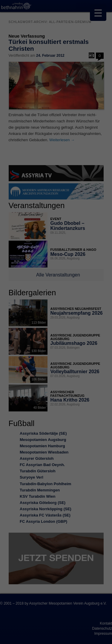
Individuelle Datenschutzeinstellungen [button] (56, 401)
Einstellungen (45, 315)
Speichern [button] (56, 372)
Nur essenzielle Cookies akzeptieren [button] (56, 385)
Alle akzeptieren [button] (56, 354)
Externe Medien (85, 334)
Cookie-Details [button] (30, 417)
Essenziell (18, 334)
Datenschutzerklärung (25, 309)
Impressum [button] (85, 417)
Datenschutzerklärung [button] (59, 417)
